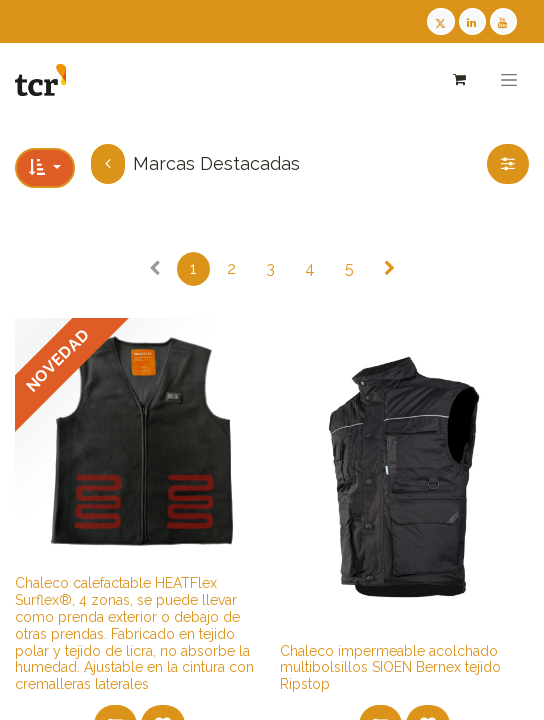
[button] (45, 168)
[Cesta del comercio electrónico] (458, 79)
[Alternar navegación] (509, 80)
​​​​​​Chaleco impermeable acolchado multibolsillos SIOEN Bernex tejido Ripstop (390, 668)
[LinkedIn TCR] (472, 21)
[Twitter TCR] (440, 21)
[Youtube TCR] (503, 21)
